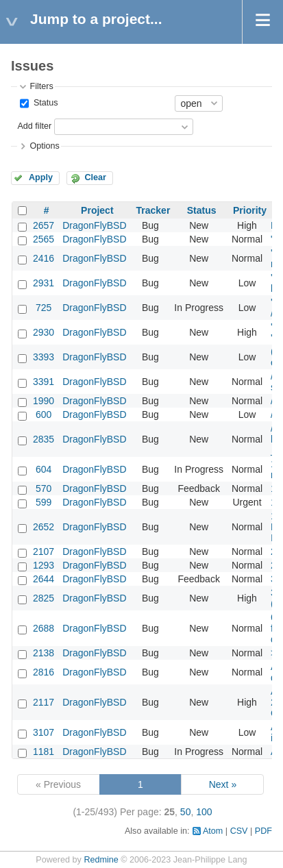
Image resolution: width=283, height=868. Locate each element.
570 (44, 488)
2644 (44, 579)
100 (204, 812)
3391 (44, 382)
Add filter (34, 126)
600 (44, 414)
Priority (250, 210)
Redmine (101, 860)
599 (44, 502)
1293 (44, 565)
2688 (44, 628)
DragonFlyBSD (94, 225)
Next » (223, 784)
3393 (44, 357)
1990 (44, 401)
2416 (44, 258)
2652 (44, 527)
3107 (44, 732)
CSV (239, 831)
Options (44, 146)
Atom (213, 831)
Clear (95, 177)
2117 (44, 702)
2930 (44, 332)
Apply (41, 177)
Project (97, 210)
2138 (44, 653)
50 (186, 812)
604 (44, 469)
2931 (44, 283)
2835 (44, 439)
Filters (41, 86)
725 (44, 308)
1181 (44, 752)
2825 (44, 598)
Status (44, 103)
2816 (44, 672)
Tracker (153, 210)
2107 (44, 551)
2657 (44, 225)
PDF (263, 831)
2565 (44, 239)
